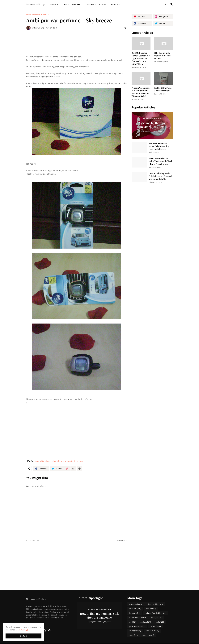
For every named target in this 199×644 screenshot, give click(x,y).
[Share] (125, 28)
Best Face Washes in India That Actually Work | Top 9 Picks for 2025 (161, 161)
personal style (137, 626)
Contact (103, 4)
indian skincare (138, 618)
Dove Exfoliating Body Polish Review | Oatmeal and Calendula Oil (160, 176)
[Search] (171, 4)
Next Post (121, 540)
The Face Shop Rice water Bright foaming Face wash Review (159, 146)
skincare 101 (152, 631)
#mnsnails (136, 604)
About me (115, 4)
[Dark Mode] (166, 4)
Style (66, 4)
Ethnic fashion (155, 604)
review (80, 461)
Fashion (135, 609)
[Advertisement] (76, 43)
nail (133, 622)
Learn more (21, 630)
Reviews (54, 4)
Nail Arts (77, 4)
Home (29, 15)
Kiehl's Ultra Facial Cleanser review (163, 89)
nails (160, 622)
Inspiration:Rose (41, 15)
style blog (148, 635)
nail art (146, 622)
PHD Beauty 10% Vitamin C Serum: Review (163, 56)
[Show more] (79, 469)
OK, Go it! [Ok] (24, 636)
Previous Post (34, 540)
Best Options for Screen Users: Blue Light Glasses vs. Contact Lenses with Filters (141, 58)
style (133, 635)
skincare (135, 631)
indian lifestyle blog (156, 613)
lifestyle (157, 618)
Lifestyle (92, 4)
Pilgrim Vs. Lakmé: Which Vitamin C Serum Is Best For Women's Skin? (141, 92)
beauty (151, 609)
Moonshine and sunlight (63, 461)
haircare (135, 613)
